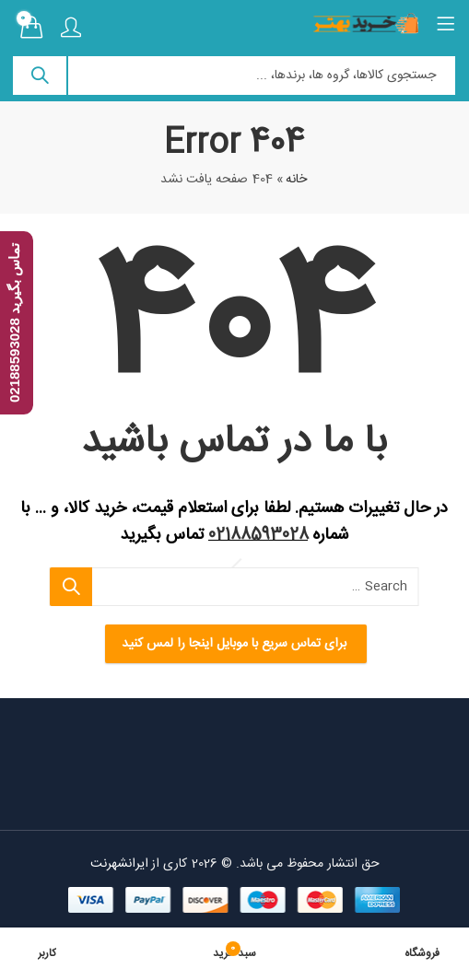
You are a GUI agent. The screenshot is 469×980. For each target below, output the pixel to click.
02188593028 (258, 535)
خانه (297, 180)
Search (41, 76)
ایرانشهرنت (119, 864)
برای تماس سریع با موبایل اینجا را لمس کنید (235, 644)
